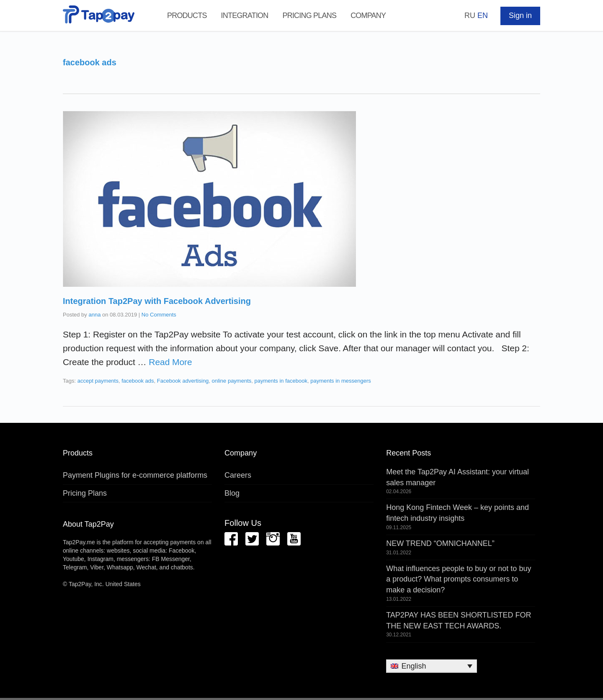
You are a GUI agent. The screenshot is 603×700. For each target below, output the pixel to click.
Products (187, 15)
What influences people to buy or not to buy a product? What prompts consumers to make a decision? (459, 579)
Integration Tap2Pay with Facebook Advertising (157, 301)
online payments (232, 381)
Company (368, 15)
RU (470, 15)
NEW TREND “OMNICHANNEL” (440, 543)
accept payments (98, 381)
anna (94, 315)
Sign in (520, 15)
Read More (170, 362)
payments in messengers (341, 381)
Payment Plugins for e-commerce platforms (135, 475)
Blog (232, 493)
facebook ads (138, 381)
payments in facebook (281, 381)
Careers (238, 475)
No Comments (159, 315)
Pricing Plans (309, 15)
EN (483, 15)
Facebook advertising (183, 381)
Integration (245, 15)
